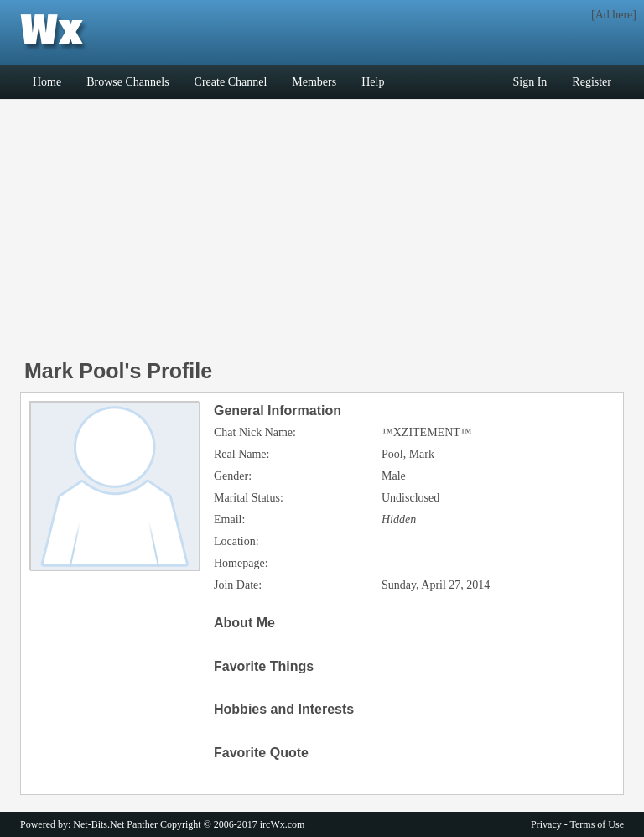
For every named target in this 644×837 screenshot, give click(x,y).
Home (47, 82)
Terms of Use (597, 824)
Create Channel (231, 82)
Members (314, 82)
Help (373, 82)
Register (592, 82)
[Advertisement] (322, 234)
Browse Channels (127, 82)
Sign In (530, 82)
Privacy (546, 824)
